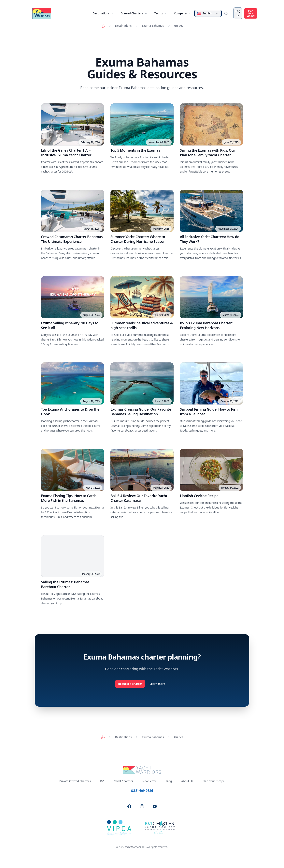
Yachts (161, 13)
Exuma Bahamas (153, 26)
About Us (187, 781)
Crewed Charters (134, 13)
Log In (238, 13)
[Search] (228, 13)
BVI (102, 781)
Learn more (159, 684)
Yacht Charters (123, 781)
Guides (179, 26)
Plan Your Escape (251, 13)
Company (183, 13)
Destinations (103, 13)
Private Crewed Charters (75, 781)
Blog (169, 781)
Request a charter (130, 684)
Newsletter (149, 781)
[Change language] (208, 13)
